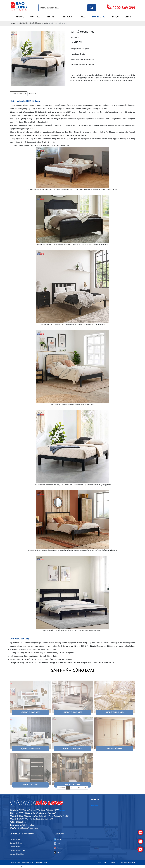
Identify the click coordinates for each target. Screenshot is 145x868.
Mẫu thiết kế (99, 17)
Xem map (62, 810)
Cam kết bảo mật (15, 839)
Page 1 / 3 (62, 788)
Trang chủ (19, 17)
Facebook (95, 805)
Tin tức (115, 17)
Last (85, 788)
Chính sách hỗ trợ (16, 847)
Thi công (67, 17)
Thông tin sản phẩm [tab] (19, 94)
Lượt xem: (74, 38)
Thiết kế (50, 17)
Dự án (83, 17)
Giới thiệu (35, 17)
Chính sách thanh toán (17, 850)
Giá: (72, 42)
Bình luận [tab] (33, 94)
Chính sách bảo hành (17, 854)
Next (79, 788)
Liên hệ (128, 17)
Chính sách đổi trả (16, 843)
